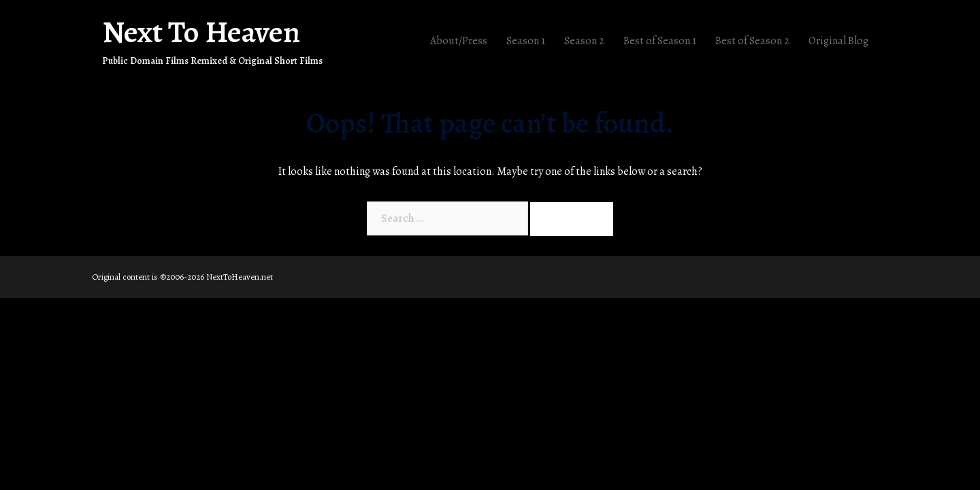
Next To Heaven (201, 32)
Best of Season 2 (752, 41)
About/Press (459, 41)
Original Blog (838, 41)
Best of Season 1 (660, 41)
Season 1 (526, 41)
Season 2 (584, 41)
